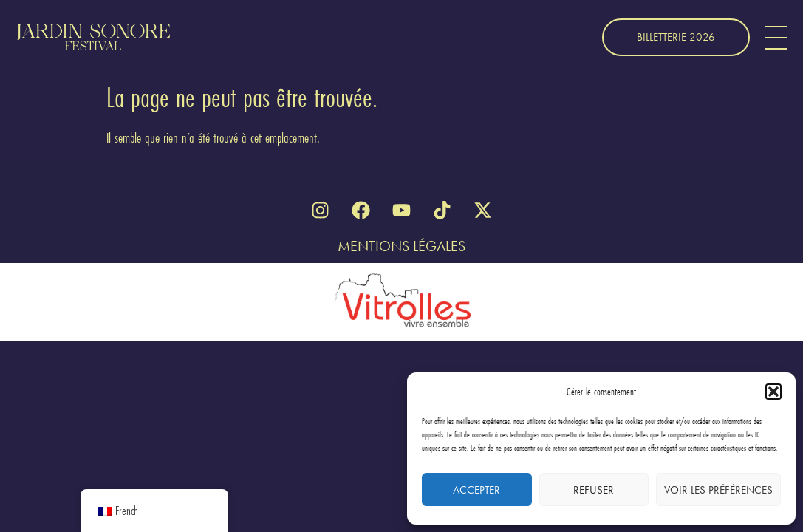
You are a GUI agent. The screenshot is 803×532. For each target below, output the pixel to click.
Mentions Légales (401, 246)
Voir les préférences (718, 490)
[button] (773, 392)
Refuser (594, 490)
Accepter (476, 490)
